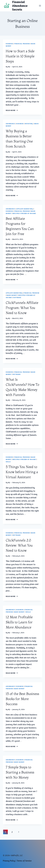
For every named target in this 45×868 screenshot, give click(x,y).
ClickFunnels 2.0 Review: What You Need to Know (19, 545)
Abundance (10, 124)
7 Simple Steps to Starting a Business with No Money (20, 772)
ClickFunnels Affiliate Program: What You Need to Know (22, 308)
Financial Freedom (22, 44)
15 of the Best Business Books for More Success (22, 699)
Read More (12, 110)
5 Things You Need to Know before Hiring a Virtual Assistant (22, 472)
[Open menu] (40, 6)
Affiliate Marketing (25, 209)
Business (9, 44)
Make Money (12, 295)
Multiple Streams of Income (24, 213)
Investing (29, 124)
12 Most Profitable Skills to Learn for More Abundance (19, 622)
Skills (8, 462)
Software (17, 297)
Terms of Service (24, 861)
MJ (9, 67)
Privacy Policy (9, 861)
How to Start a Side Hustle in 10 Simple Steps (20, 56)
